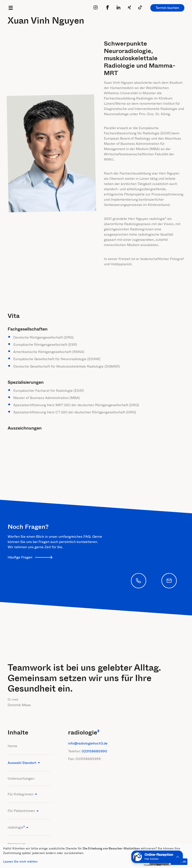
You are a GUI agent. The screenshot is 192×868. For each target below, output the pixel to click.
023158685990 (94, 751)
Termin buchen (167, 8)
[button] (157, 857)
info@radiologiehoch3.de (88, 743)
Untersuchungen (21, 778)
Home (12, 746)
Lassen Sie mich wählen (20, 862)
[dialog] (96, 856)
